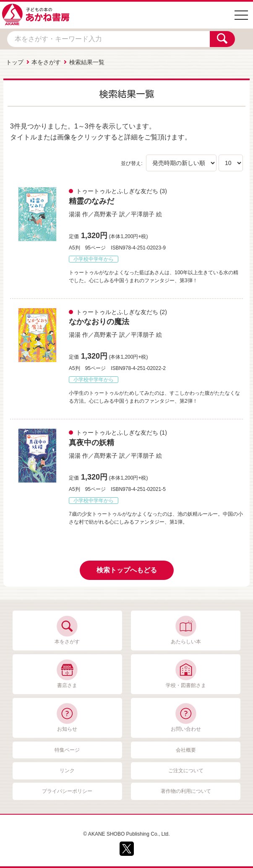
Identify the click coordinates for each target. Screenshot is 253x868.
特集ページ (67, 750)
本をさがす (46, 62)
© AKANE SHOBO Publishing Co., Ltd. (126, 834)
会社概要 (186, 750)
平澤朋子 (143, 214)
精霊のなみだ (91, 201)
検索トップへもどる (127, 570)
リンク (67, 771)
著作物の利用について (186, 791)
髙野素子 (106, 214)
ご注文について (186, 771)
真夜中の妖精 (91, 443)
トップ (15, 62)
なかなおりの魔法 (99, 322)
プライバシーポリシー (67, 791)
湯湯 (75, 214)
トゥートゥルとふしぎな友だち (117, 191)
